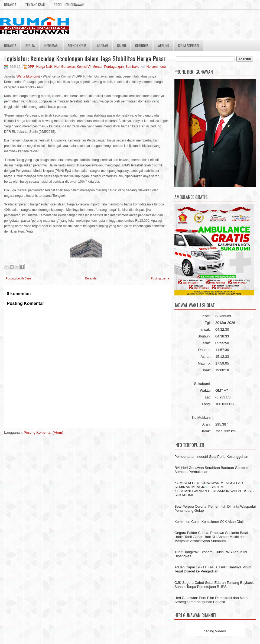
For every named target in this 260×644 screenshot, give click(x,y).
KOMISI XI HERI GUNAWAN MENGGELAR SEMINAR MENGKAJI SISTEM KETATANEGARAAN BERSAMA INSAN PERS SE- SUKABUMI (214, 489)
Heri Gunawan (65, 67)
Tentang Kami (35, 5)
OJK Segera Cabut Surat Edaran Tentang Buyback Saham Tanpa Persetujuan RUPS (214, 585)
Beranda (10, 5)
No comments (157, 67)
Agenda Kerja (77, 46)
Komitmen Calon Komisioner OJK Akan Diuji (209, 522)
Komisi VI (84, 67)
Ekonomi (33, 76)
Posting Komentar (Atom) (43, 432)
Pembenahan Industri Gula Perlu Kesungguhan (211, 457)
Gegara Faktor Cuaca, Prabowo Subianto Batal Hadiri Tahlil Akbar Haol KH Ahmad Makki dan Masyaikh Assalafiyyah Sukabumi (211, 537)
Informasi (51, 46)
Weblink (163, 46)
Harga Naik (44, 67)
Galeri (121, 46)
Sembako (132, 67)
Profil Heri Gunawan (69, 5)
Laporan (102, 46)
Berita (30, 46)
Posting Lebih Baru (18, 278)
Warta (22, 76)
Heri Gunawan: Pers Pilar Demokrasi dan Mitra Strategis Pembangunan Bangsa (211, 600)
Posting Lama (160, 278)
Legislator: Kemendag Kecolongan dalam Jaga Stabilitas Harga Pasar (85, 58)
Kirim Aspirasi (189, 46)
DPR (31, 67)
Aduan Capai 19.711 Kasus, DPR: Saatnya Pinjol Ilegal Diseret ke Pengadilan (213, 569)
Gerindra (142, 46)
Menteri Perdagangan (108, 67)
